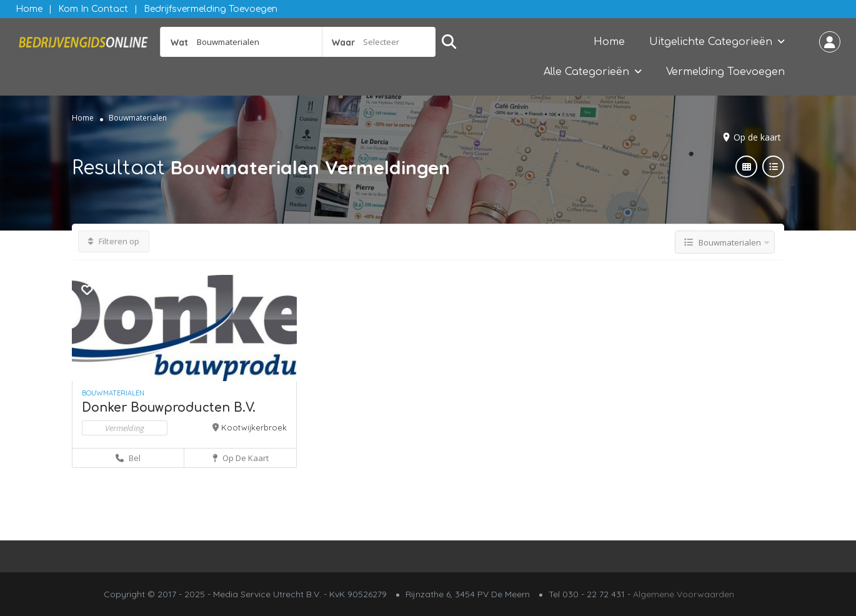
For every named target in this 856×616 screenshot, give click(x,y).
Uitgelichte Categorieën (711, 42)
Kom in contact (93, 9)
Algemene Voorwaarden (684, 594)
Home (29, 9)
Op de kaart (757, 137)
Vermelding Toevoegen (725, 72)
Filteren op (114, 241)
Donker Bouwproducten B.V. (169, 408)
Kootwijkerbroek (254, 427)
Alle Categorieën (586, 72)
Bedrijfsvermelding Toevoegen (211, 9)
